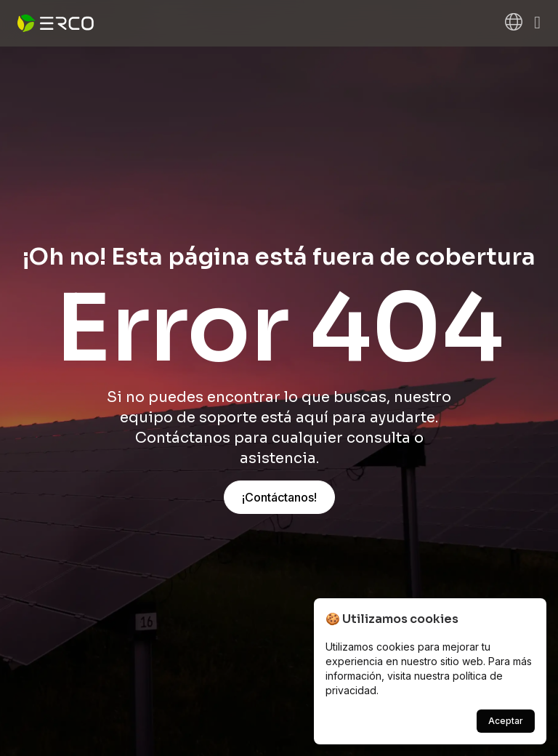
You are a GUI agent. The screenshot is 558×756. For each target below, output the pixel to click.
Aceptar (506, 721)
